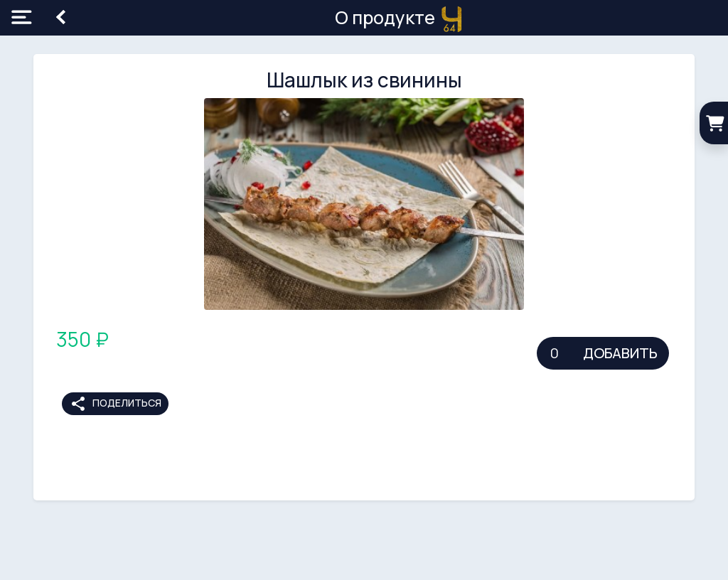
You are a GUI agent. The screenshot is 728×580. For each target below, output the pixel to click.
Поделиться (116, 404)
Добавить (620, 353)
